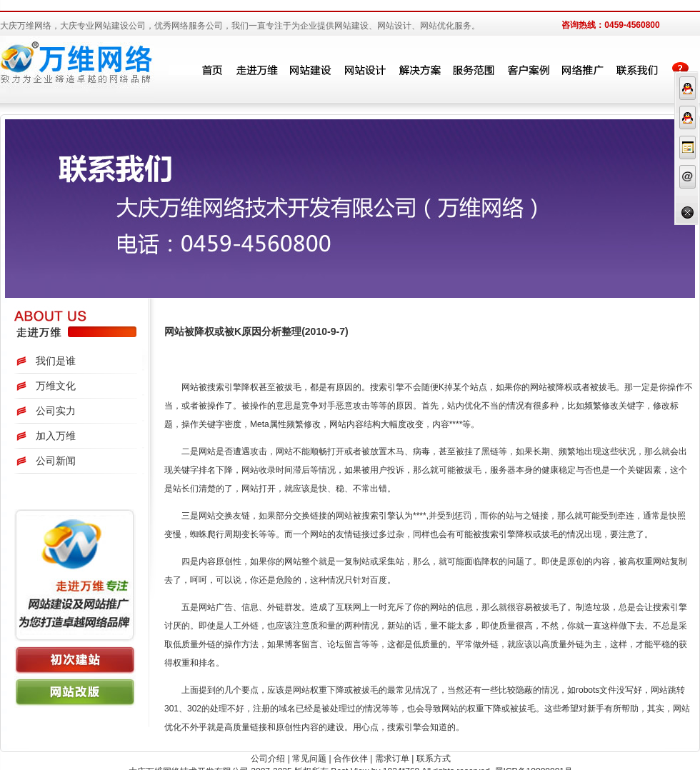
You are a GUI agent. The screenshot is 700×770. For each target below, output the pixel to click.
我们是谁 (56, 361)
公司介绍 (268, 759)
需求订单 (392, 759)
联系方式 (434, 759)
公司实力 (56, 411)
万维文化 (56, 386)
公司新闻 (56, 461)
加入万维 (56, 436)
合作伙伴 (351, 759)
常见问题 (309, 759)
